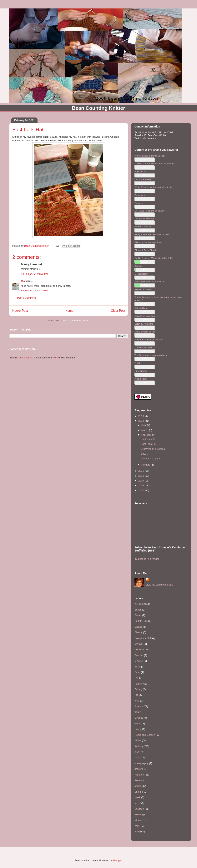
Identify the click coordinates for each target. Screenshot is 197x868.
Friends (139, 706)
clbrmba (147, 132)
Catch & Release (143, 179)
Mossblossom (141, 274)
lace (137, 752)
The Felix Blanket (143, 347)
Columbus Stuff (143, 638)
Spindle (139, 792)
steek (137, 797)
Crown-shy (140, 195)
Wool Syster (141, 379)
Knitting (139, 746)
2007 (141, 490)
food (137, 701)
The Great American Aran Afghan (151, 355)
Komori (138, 266)
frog (137, 712)
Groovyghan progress (153, 449)
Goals (138, 723)
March (145, 430)
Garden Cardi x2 (143, 226)
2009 (141, 481)
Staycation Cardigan (145, 316)
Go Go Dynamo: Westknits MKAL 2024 (154, 258)
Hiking (138, 729)
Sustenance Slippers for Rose (149, 339)
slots (55, 358)
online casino (26, 358)
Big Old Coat (141, 171)
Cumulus (139, 203)
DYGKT (139, 661)
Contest (139, 644)
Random (139, 775)
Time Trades (141, 371)
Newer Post (20, 311)
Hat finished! (148, 439)
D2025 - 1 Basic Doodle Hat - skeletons (154, 164)
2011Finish (141, 604)
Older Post (118, 311)
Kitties (138, 740)
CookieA (139, 649)
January (146, 465)
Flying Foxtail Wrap (144, 219)
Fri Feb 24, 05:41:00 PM (34, 290)
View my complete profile (159, 585)
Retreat (139, 780)
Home (69, 311)
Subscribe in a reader (147, 559)
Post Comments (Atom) (76, 320)
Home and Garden (145, 735)
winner (138, 820)
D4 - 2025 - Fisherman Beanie (150, 211)
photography (141, 763)
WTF (137, 826)
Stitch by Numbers (144, 324)
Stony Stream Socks (145, 332)
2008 (141, 485)
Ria (23, 281)
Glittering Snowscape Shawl (149, 242)
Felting (138, 689)
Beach (138, 610)
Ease (137, 672)
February (147, 435)
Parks (138, 758)
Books (138, 615)
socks (138, 786)
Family (138, 684)
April (144, 425)
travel (138, 803)
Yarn (137, 832)
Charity (138, 632)
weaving (139, 814)
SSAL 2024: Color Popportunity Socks (153, 187)
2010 (141, 476)
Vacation (139, 809)
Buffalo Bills (141, 621)
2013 (141, 416)
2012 (141, 421)
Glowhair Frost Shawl (145, 250)
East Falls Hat (148, 444)
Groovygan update (151, 459)
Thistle (138, 363)
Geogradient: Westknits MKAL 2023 (152, 234)
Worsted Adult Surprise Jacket (149, 156)
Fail (136, 678)
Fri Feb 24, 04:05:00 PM (34, 274)
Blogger (117, 860)
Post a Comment (26, 298)
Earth (137, 667)
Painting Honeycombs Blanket (149, 281)
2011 (141, 471)
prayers (139, 769)
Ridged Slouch (142, 308)
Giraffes (139, 718)
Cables (138, 627)
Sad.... (144, 454)
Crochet (139, 655)
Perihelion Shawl (143, 289)
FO (136, 695)
